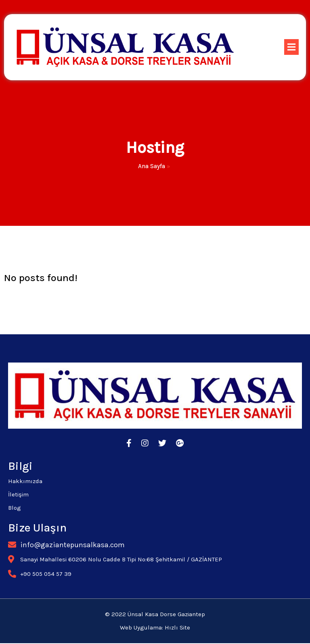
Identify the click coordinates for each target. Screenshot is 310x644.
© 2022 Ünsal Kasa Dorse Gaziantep (155, 615)
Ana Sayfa (152, 167)
